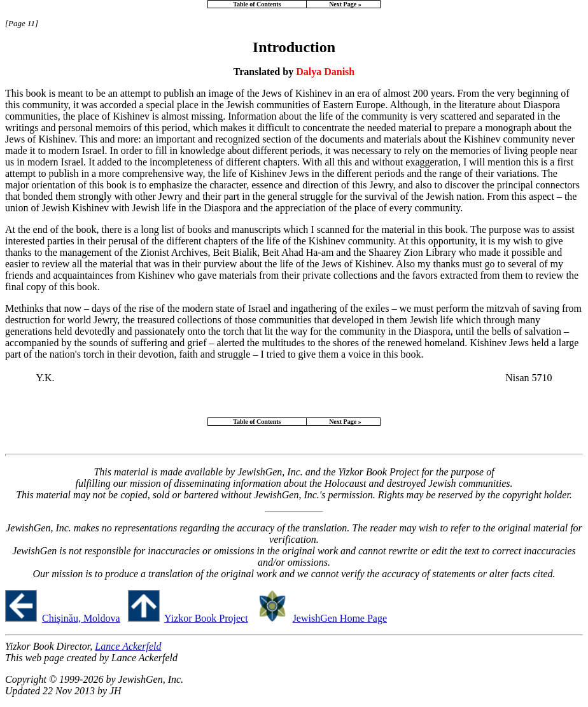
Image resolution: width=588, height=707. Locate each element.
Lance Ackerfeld (128, 646)
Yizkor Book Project (206, 618)
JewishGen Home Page (340, 618)
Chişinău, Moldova (81, 618)
